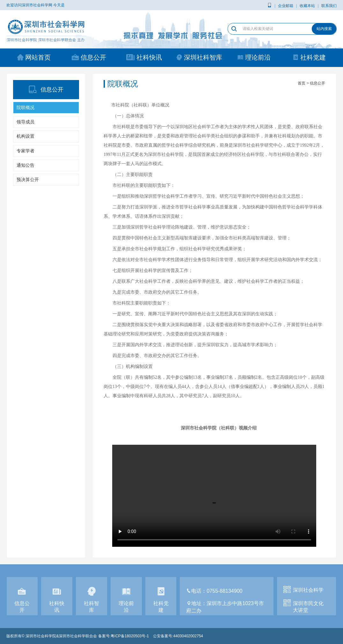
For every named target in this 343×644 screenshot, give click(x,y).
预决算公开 (28, 179)
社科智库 (91, 600)
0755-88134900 (224, 591)
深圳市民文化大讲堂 (308, 607)
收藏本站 (307, 6)
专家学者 (26, 151)
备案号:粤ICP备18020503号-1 (124, 636)
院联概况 (26, 107)
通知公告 (26, 165)
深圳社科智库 (199, 57)
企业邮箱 (286, 6)
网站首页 (34, 57)
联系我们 (329, 6)
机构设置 (26, 136)
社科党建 (309, 57)
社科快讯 (144, 57)
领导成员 (26, 122)
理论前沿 (254, 57)
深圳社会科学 (308, 590)
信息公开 (89, 57)
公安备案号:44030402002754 (178, 636)
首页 (302, 83)
